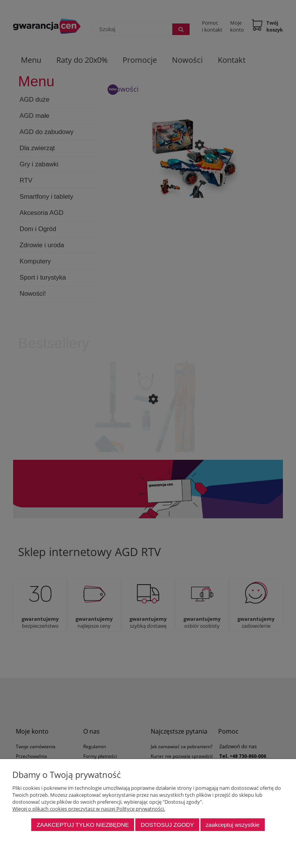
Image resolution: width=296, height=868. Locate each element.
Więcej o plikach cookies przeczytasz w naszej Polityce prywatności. (89, 809)
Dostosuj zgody (167, 825)
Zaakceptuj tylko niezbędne (83, 825)
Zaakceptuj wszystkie (233, 825)
